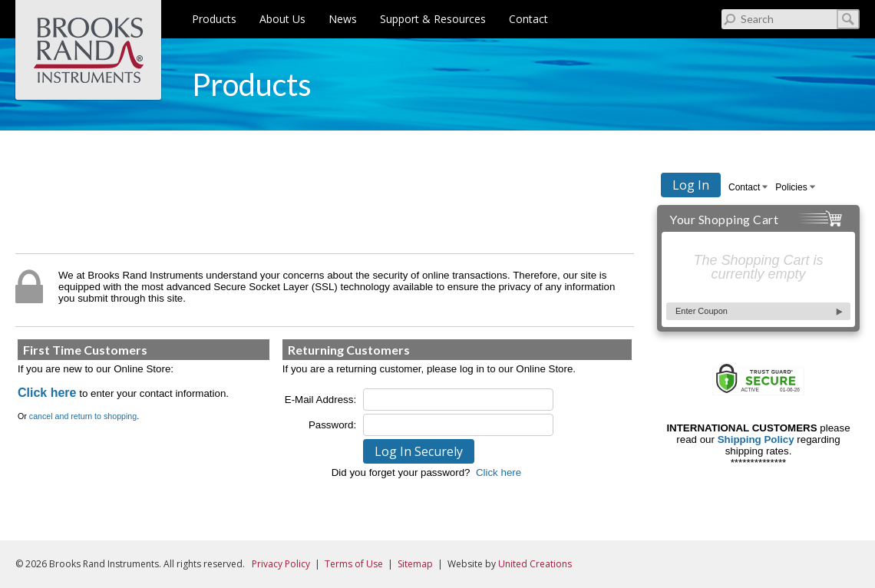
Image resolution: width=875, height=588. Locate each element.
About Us (282, 19)
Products (214, 19)
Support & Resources (433, 19)
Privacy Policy (281, 564)
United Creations (535, 564)
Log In (691, 185)
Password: (332, 425)
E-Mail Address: (320, 400)
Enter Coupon (702, 311)
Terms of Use (354, 564)
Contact (528, 19)
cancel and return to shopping (83, 416)
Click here (47, 393)
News (343, 19)
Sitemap (415, 564)
